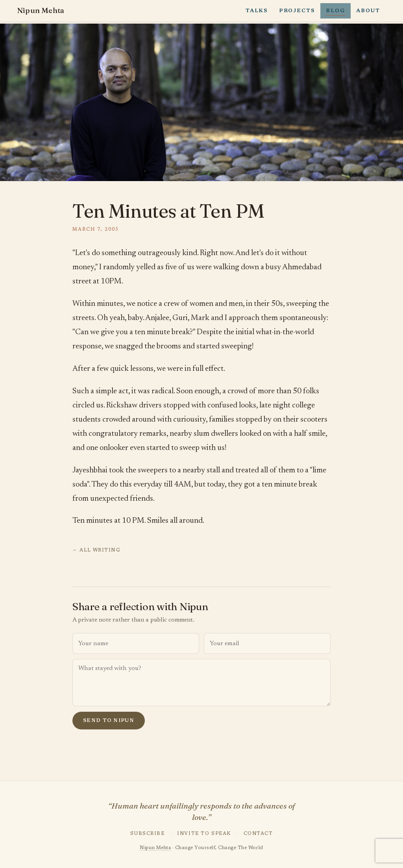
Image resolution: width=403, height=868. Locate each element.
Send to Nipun (109, 721)
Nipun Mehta (51, 13)
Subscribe (148, 834)
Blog (335, 13)
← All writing (96, 550)
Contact (258, 834)
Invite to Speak (204, 834)
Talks (257, 13)
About (368, 13)
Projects (297, 13)
